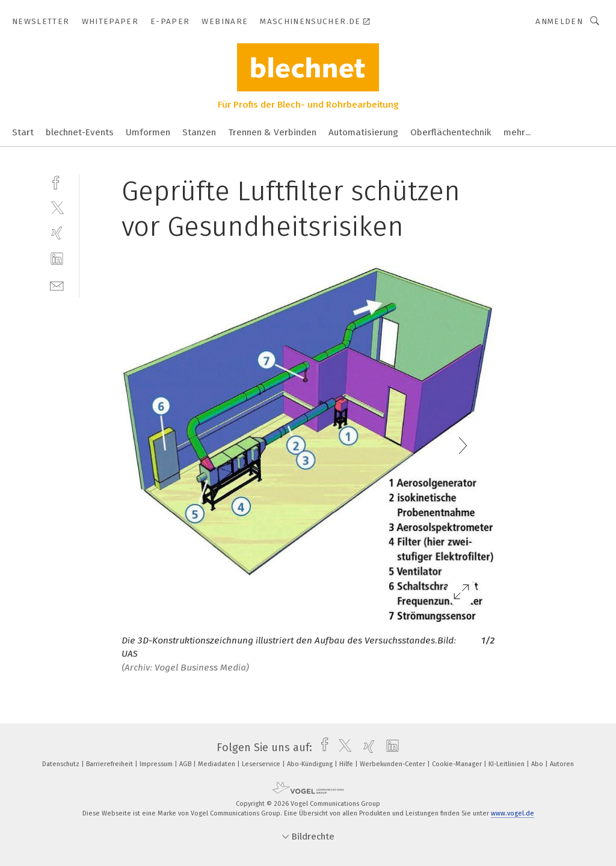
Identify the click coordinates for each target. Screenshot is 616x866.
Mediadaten (217, 764)
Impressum (157, 764)
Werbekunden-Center (393, 764)
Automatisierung (363, 132)
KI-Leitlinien (507, 764)
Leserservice (262, 764)
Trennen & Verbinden (272, 132)
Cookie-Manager (458, 764)
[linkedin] (57, 259)
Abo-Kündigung (311, 764)
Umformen (148, 132)
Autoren (562, 764)
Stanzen (199, 132)
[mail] (57, 285)
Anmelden (559, 21)
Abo (538, 764)
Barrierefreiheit (110, 764)
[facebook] (57, 181)
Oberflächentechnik (451, 132)
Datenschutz (62, 764)
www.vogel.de (513, 813)
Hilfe (347, 764)
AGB (186, 764)
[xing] (57, 233)
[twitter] (57, 207)
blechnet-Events (80, 132)
